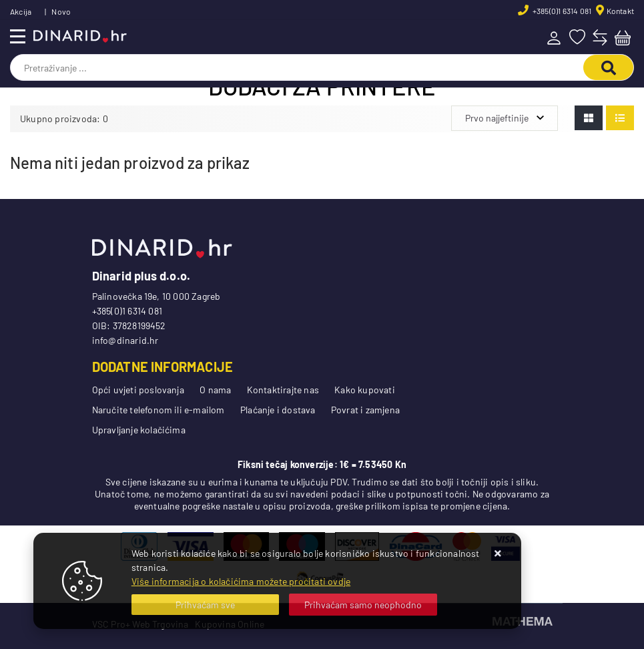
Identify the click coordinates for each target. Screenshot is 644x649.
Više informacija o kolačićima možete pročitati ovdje (241, 581)
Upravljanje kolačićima (139, 430)
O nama (215, 390)
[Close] (206, 605)
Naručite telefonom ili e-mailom (158, 410)
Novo (61, 11)
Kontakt (620, 11)
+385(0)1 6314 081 (562, 11)
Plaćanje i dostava (278, 410)
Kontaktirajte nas (283, 390)
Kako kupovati (365, 390)
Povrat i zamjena (365, 410)
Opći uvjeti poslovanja (138, 390)
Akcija (21, 11)
